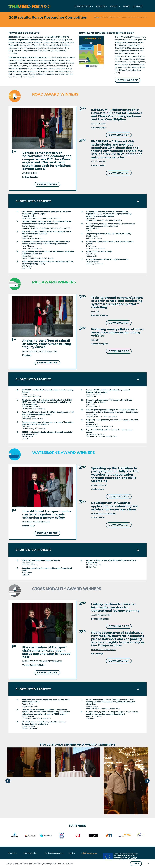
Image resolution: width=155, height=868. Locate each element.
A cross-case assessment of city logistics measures (107, 259)
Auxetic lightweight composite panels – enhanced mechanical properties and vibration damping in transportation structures (112, 411)
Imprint (72, 853)
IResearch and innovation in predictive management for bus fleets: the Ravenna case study (47, 233)
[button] (136, 864)
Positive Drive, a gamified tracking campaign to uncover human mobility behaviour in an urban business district (112, 713)
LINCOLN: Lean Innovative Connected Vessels (41, 560)
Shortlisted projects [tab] (77, 201)
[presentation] (8, 781)
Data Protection (30, 853)
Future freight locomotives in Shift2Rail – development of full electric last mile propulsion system (48, 413)
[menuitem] (83, 6)
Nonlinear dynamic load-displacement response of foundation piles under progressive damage (48, 423)
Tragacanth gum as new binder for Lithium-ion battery (109, 234)
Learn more (67, 864)
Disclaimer (13, 853)
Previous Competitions (54, 853)
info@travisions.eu (89, 853)
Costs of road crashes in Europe (99, 252)
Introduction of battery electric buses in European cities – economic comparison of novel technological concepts (46, 243)
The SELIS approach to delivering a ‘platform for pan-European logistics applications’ (44, 723)
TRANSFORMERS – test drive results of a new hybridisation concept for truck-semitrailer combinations (47, 223)
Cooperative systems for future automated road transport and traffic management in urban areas (111, 225)
